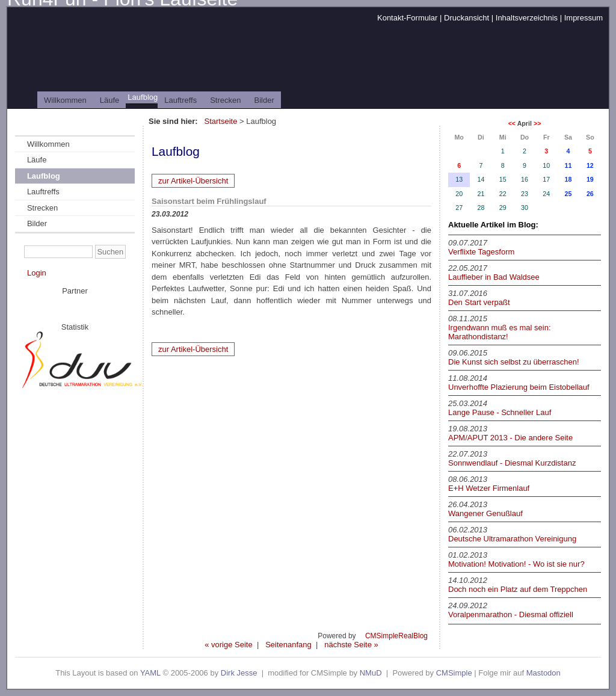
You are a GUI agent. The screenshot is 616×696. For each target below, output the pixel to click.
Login (37, 273)
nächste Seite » (351, 645)
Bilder (264, 100)
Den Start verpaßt (479, 302)
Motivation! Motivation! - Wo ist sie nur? (516, 564)
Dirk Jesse (239, 673)
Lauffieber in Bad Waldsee (494, 277)
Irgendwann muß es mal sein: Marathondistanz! (500, 332)
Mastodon (544, 673)
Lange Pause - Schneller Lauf (500, 412)
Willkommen (65, 100)
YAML (150, 673)
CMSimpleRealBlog (396, 636)
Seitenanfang (288, 645)
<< (512, 123)
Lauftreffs (180, 100)
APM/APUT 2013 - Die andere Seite (510, 438)
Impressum (584, 18)
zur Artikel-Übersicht (193, 181)
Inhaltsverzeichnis (527, 18)
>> (537, 123)
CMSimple (454, 673)
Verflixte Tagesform (481, 252)
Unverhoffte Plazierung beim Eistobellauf (519, 387)
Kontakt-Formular (407, 18)
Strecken (225, 100)
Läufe (110, 100)
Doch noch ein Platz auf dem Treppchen (518, 589)
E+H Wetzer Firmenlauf (489, 488)
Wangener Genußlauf (485, 513)
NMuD (371, 673)
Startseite (220, 121)
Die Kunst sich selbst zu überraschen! (514, 362)
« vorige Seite (229, 645)
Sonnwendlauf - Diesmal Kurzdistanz (512, 463)
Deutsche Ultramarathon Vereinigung (512, 539)
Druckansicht (467, 18)
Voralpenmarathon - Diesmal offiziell (511, 614)
